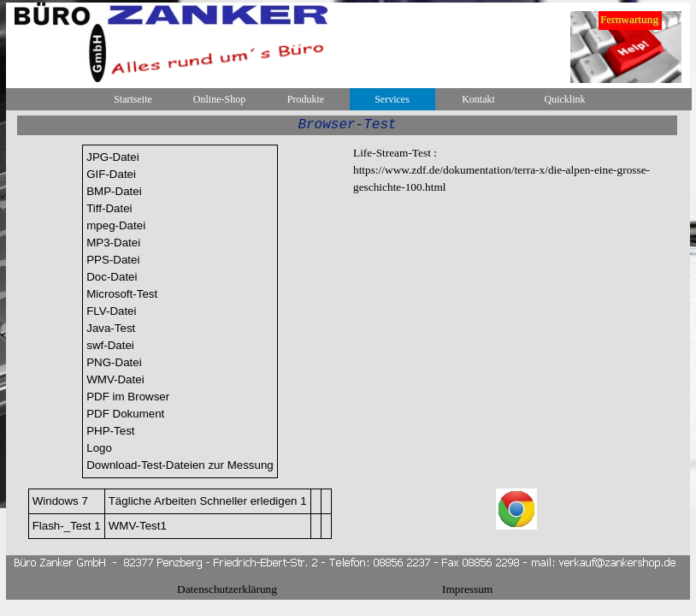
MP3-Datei (113, 243)
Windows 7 (60, 501)
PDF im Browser (128, 397)
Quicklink (565, 99)
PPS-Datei (113, 260)
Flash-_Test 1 (67, 526)
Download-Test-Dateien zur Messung (180, 465)
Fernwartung (629, 19)
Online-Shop (219, 99)
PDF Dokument (125, 414)
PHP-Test (110, 431)
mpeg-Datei (116, 225)
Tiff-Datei (109, 208)
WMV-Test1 (138, 526)
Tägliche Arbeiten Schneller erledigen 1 (208, 501)
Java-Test (111, 328)
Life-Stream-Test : (395, 153)
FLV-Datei (111, 311)
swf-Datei (110, 345)
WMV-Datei (115, 379)
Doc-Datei (112, 277)
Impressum (467, 589)
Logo (99, 448)
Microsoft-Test (122, 294)
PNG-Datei (114, 362)
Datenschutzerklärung (227, 589)
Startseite (133, 99)
